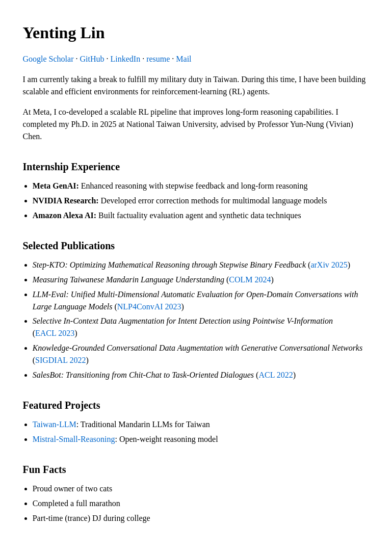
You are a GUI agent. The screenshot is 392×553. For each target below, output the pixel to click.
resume (158, 59)
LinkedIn (125, 59)
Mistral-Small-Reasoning (74, 439)
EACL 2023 (55, 333)
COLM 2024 (250, 280)
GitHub (92, 59)
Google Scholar (48, 59)
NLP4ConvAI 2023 (149, 307)
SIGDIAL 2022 (60, 360)
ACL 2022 (276, 375)
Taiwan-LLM (55, 424)
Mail (184, 59)
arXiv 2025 (329, 265)
